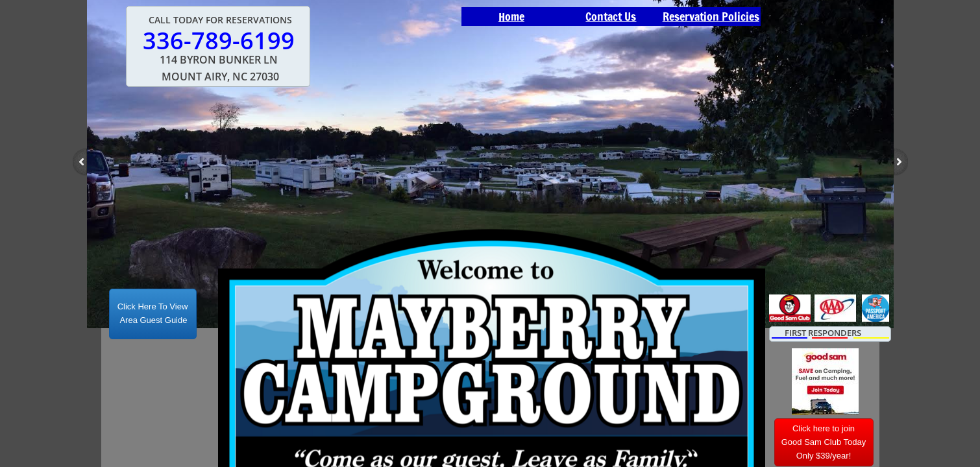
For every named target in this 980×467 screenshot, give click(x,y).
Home (511, 16)
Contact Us (611, 16)
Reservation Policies (711, 16)
